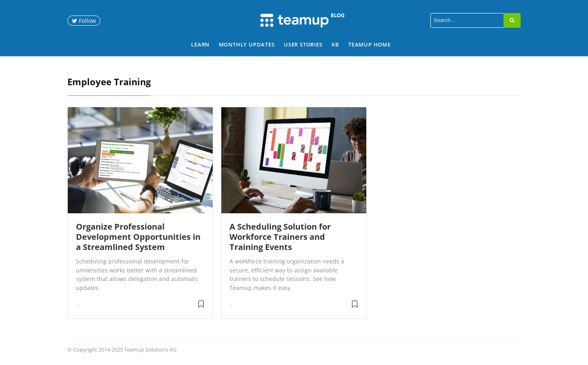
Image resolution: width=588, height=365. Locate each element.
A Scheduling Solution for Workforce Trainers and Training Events (280, 237)
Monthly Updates (247, 44)
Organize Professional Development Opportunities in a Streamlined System (138, 237)
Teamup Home (370, 44)
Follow (84, 21)
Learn (200, 44)
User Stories (303, 44)
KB (335, 44)
